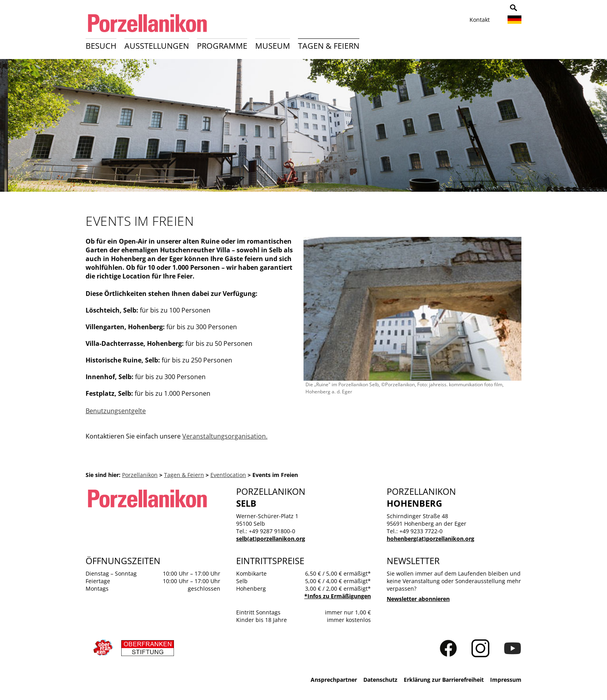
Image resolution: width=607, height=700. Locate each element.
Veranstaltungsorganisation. (225, 436)
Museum (273, 46)
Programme (222, 46)
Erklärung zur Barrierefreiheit (444, 680)
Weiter (597, 128)
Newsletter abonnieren (418, 599)
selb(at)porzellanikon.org (271, 539)
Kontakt (480, 20)
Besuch (101, 46)
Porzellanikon (140, 475)
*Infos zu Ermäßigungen (338, 596)
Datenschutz (380, 680)
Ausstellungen (157, 46)
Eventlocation (228, 475)
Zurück (10, 128)
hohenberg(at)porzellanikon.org (430, 539)
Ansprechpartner (334, 680)
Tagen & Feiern (329, 46)
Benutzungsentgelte (116, 411)
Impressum (506, 680)
